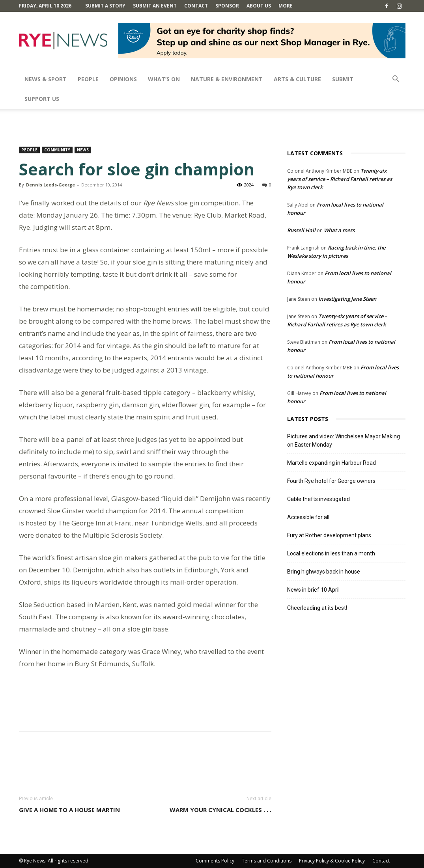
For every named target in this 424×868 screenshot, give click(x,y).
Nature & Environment (227, 79)
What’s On (164, 79)
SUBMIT (343, 79)
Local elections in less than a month (331, 553)
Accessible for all (308, 517)
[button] (396, 80)
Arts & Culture (297, 79)
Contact (196, 6)
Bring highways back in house (324, 572)
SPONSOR (227, 6)
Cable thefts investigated (318, 499)
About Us (259, 6)
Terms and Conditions (267, 861)
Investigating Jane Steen (347, 299)
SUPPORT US (42, 99)
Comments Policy (215, 861)
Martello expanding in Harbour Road (332, 463)
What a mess (339, 230)
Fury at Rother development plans (329, 535)
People (88, 79)
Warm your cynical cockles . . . (220, 810)
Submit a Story (105, 6)
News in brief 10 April (313, 590)
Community (57, 150)
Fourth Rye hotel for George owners (331, 481)
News (83, 150)
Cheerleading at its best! (317, 608)
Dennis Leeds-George (50, 185)
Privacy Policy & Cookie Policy (332, 861)
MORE (286, 6)
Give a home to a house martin (69, 810)
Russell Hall (301, 230)
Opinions (123, 79)
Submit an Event (155, 6)
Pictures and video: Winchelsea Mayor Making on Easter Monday (344, 441)
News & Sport (46, 79)
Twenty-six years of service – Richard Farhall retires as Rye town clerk (340, 179)
